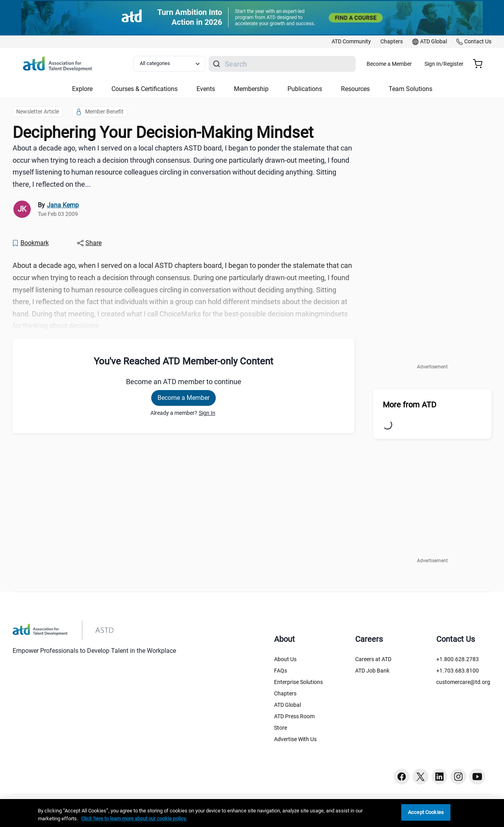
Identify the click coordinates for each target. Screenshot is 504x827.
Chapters (285, 693)
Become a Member (412, 64)
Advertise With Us (295, 739)
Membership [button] (251, 89)
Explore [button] (82, 89)
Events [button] (206, 89)
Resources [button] (355, 89)
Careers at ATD (373, 659)
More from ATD (409, 405)
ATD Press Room (294, 716)
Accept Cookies (426, 812)
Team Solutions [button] (410, 89)
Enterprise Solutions (298, 682)
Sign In (207, 413)
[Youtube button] (477, 777)
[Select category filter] (174, 64)
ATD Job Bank (372, 671)
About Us (285, 659)
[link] (351, 42)
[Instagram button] (458, 777)
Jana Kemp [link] (63, 205)
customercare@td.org (463, 682)
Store (281, 728)
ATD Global (287, 705)
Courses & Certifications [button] (145, 89)
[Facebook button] (402, 777)
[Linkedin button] (439, 777)
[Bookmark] (30, 243)
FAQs (281, 671)
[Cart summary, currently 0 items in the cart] (481, 64)
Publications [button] (305, 89)
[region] (252, 813)
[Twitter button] (421, 777)
